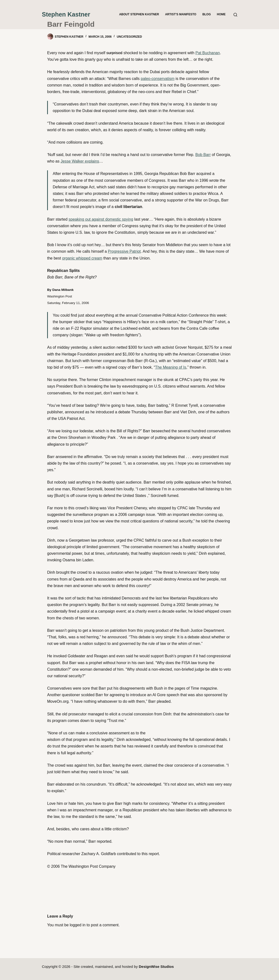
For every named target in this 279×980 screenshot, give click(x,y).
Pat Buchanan (208, 53)
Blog (207, 14)
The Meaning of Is (171, 367)
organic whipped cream (82, 258)
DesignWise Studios (156, 967)
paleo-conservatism (158, 79)
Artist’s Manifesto (181, 14)
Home (221, 14)
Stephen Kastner (66, 14)
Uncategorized (129, 37)
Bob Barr (203, 155)
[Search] (235, 15)
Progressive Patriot (124, 251)
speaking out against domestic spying (101, 219)
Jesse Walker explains (80, 161)
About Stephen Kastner (139, 14)
